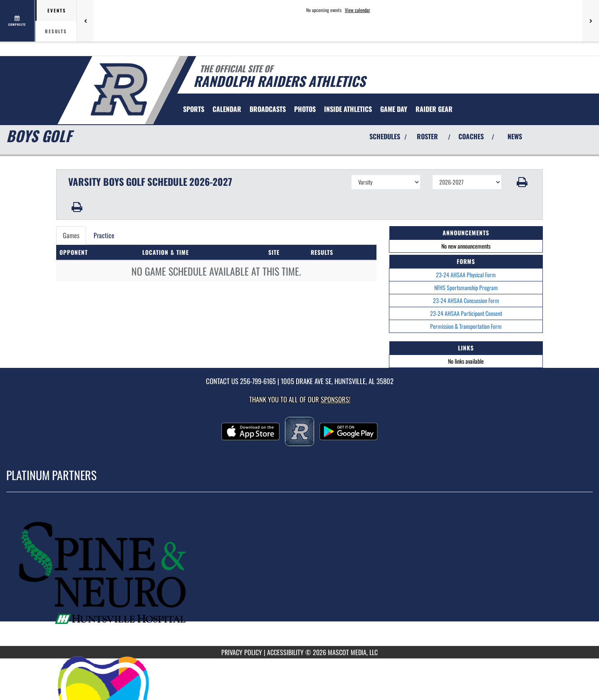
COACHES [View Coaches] (471, 136)
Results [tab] (56, 31)
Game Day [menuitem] (394, 109)
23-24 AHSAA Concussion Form (466, 300)
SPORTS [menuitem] (194, 109)
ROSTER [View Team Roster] (427, 136)
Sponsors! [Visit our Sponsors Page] (335, 399)
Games (71, 235)
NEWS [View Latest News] (515, 136)
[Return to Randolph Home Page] (119, 89)
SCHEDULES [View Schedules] (385, 136)
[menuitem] (227, 109)
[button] (522, 182)
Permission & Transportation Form (466, 326)
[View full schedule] (18, 21)
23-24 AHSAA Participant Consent (466, 313)
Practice (104, 235)
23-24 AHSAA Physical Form (466, 275)
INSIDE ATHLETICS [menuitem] (348, 109)
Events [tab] (57, 10)
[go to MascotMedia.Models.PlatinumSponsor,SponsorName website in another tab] (299, 575)
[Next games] (591, 21)
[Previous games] (85, 21)
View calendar (358, 10)
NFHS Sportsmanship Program (466, 287)
